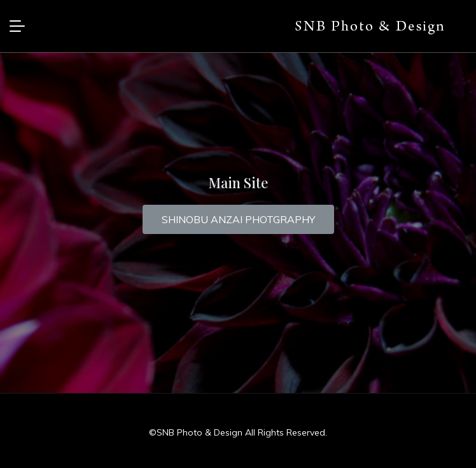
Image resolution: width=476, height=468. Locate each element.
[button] (238, 219)
